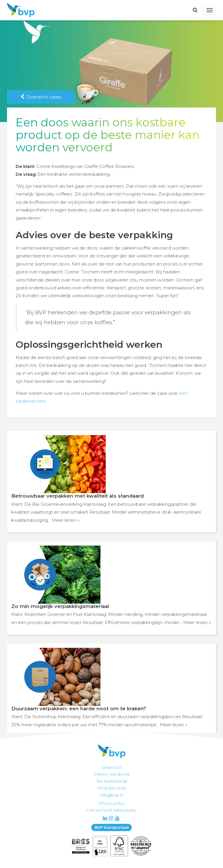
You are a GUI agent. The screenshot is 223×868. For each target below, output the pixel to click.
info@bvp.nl (112, 795)
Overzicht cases (41, 97)
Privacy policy (112, 803)
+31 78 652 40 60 (112, 788)
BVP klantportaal (112, 827)
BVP (19, 10)
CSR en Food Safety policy (112, 810)
